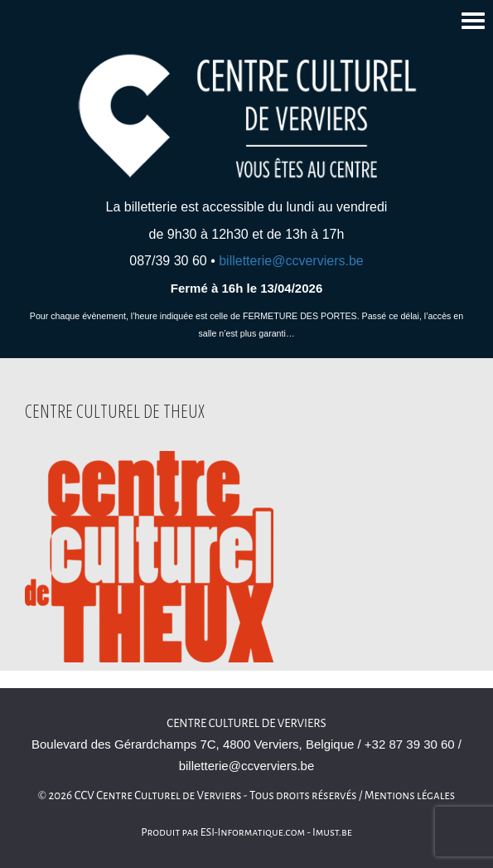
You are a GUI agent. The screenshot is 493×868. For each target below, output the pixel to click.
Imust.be (332, 832)
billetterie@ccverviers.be (291, 261)
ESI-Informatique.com (253, 832)
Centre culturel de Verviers (246, 723)
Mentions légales (410, 795)
